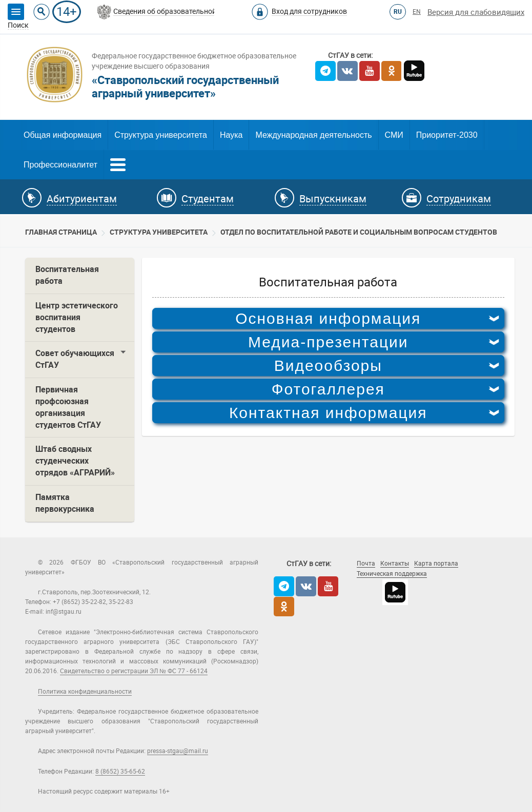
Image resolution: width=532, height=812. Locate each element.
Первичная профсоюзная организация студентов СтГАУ (68, 407)
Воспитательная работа (67, 275)
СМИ (394, 135)
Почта (366, 564)
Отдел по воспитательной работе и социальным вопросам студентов (359, 232)
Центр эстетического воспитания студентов (77, 317)
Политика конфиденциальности (85, 692)
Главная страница (61, 232)
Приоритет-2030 (447, 135)
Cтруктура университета (159, 232)
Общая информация (63, 135)
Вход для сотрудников (309, 11)
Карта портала (436, 564)
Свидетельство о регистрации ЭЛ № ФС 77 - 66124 (134, 671)
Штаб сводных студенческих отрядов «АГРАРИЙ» (75, 461)
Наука (231, 135)
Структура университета (161, 135)
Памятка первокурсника (65, 503)
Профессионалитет (60, 165)
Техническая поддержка (392, 574)
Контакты (395, 564)
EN (417, 12)
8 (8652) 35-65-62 (120, 772)
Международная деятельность (313, 135)
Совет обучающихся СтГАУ (75, 359)
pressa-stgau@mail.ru (178, 751)
